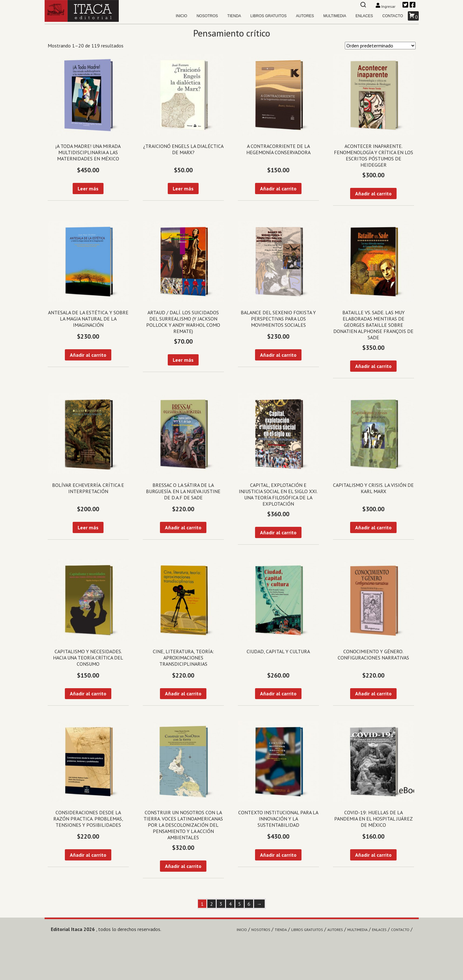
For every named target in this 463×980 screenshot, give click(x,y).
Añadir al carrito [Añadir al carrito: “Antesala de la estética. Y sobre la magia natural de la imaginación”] (88, 355)
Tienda (234, 16)
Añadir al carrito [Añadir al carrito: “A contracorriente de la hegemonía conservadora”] (278, 189)
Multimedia (335, 16)
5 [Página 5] (240, 904)
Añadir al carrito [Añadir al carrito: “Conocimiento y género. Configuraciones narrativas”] (373, 693)
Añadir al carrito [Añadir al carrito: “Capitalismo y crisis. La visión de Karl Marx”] (373, 527)
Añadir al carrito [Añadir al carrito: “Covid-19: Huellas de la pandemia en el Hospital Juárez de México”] (373, 855)
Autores (305, 16)
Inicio (182, 16)
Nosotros (207, 16)
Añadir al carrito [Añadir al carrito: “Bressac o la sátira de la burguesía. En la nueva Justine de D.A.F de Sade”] (183, 527)
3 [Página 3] (221, 904)
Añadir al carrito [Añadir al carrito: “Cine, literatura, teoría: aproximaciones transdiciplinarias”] (183, 693)
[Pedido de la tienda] (380, 46)
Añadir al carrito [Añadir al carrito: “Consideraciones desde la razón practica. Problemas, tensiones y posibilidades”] (88, 855)
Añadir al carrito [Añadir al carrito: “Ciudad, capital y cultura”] (278, 693)
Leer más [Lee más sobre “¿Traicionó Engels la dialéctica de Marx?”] (183, 189)
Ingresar (386, 6)
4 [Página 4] (230, 904)
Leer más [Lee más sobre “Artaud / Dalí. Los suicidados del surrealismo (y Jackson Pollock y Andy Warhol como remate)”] (183, 360)
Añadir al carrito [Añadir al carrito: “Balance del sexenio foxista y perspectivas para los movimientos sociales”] (278, 355)
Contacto (393, 16)
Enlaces (364, 16)
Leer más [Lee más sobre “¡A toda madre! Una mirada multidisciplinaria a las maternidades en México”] (88, 189)
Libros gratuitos (268, 16)
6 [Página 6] (249, 904)
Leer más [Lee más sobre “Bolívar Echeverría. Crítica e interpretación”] (88, 527)
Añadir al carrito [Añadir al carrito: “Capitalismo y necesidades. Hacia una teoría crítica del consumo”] (88, 693)
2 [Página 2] (212, 904)
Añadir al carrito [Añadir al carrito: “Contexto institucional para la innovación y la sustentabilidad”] (278, 855)
